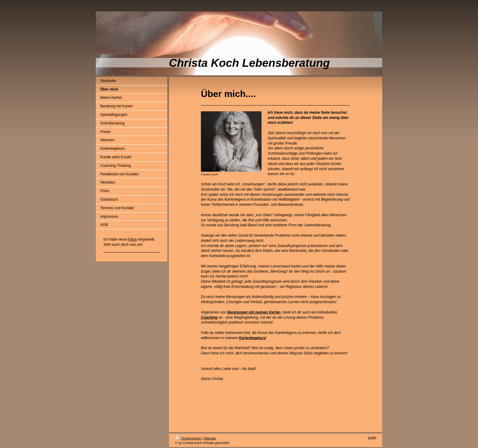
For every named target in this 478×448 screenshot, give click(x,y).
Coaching (209, 317)
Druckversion (188, 438)
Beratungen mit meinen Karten (254, 312)
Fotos (132, 239)
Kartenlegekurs (252, 338)
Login (372, 437)
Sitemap (210, 438)
